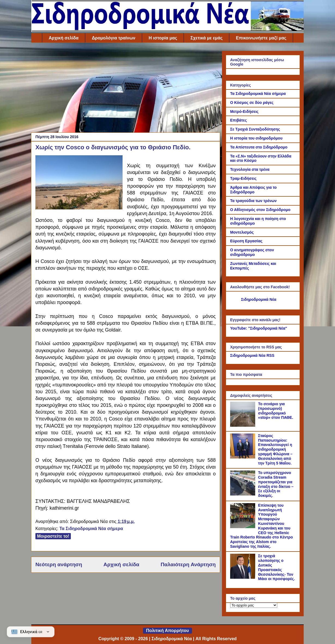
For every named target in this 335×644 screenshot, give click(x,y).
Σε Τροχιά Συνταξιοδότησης (255, 129)
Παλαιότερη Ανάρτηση (188, 564)
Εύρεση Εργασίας (246, 241)
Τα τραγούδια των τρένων (253, 201)
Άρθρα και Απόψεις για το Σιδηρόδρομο (253, 190)
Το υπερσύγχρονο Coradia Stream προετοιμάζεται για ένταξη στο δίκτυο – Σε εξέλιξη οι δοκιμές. (276, 484)
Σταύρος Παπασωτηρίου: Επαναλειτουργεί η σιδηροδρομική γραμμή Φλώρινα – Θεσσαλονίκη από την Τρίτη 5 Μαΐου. (275, 449)
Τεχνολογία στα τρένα (250, 169)
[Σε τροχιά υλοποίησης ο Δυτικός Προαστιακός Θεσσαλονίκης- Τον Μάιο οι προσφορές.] (243, 577)
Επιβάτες (238, 120)
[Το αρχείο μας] (254, 605)
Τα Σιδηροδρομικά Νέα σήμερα (91, 529)
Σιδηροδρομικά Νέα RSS (252, 355)
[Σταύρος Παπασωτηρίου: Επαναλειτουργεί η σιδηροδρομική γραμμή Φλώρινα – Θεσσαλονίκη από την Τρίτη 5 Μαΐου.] (243, 457)
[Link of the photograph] (79, 183)
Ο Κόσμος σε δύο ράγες (252, 103)
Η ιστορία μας (163, 38)
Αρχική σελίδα (64, 38)
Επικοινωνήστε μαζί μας (261, 38)
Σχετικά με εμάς (206, 38)
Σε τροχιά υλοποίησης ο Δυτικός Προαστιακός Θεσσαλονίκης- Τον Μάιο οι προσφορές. (277, 567)
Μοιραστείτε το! (53, 536)
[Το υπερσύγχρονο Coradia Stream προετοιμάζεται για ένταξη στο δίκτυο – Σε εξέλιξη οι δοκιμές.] (243, 494)
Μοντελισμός (242, 232)
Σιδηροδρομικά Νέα (259, 299)
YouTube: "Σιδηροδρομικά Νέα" (259, 328)
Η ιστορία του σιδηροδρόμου (256, 138)
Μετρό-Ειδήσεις (244, 112)
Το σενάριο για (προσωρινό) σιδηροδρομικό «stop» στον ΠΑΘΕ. (276, 411)
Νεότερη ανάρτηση (59, 564)
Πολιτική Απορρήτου (167, 631)
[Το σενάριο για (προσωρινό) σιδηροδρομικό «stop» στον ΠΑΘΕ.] (243, 425)
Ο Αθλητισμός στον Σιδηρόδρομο (260, 210)
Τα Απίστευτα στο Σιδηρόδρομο (259, 147)
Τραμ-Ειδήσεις (243, 178)
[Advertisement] (126, 89)
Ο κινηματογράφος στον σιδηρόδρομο (252, 252)
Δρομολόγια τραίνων (113, 38)
